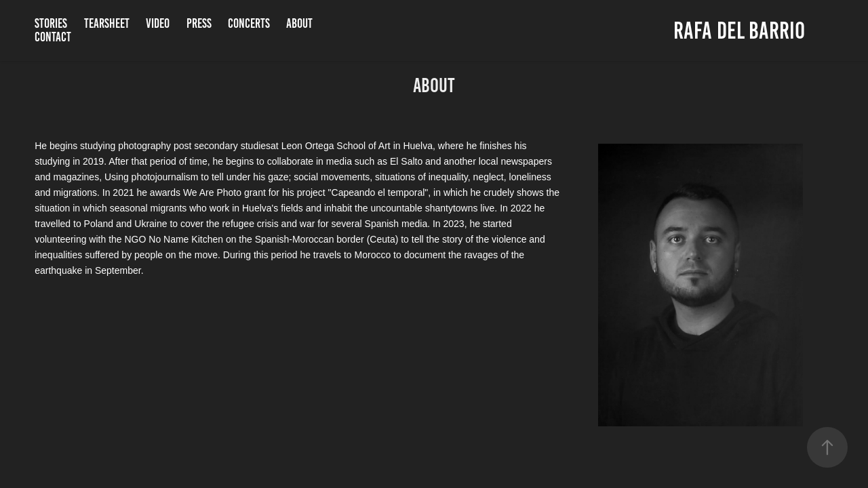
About (299, 23)
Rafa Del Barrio (742, 30)
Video (158, 23)
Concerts (249, 23)
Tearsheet (107, 23)
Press (199, 23)
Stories (51, 23)
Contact (53, 37)
